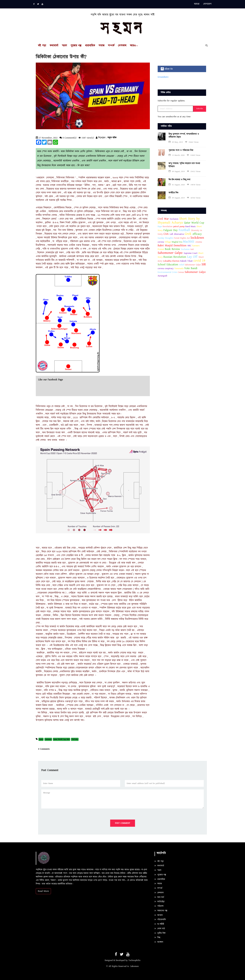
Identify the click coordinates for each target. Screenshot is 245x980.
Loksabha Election (171, 261)
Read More (43, 891)
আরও (133, 46)
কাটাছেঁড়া (160, 902)
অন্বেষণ (159, 942)
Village (168, 242)
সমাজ (101, 46)
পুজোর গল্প (76, 46)
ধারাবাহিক (90, 46)
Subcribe (200, 109)
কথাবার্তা (54, 46)
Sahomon (135, 966)
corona (161, 242)
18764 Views (194, 198)
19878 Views (194, 185)
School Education (168, 264)
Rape (160, 226)
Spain (41, 739)
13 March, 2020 (177, 155)
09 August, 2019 (177, 171)
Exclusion (174, 219)
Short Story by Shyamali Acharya (179, 221)
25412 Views (194, 171)
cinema (199, 242)
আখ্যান (159, 915)
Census (181, 272)
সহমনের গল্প (161, 911)
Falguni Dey (171, 230)
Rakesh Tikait (186, 261)
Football (184, 230)
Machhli (189, 242)
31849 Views (194, 155)
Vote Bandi (191, 268)
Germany (48, 739)
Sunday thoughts (165, 238)
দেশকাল (122, 46)
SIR (204, 264)
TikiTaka (75, 739)
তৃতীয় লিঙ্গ (160, 933)
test (192, 249)
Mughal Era (177, 242)
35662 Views (192, 142)
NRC (189, 246)
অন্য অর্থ (159, 897)
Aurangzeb (162, 276)
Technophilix (134, 960)
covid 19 (199, 261)
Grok (188, 234)
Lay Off (192, 257)
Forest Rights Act (182, 238)
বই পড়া (42, 46)
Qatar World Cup (194, 223)
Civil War (163, 219)
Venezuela (179, 268)
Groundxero (163, 77)
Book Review (172, 249)
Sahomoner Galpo (170, 253)
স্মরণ (64, 46)
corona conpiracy (166, 268)
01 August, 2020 (177, 185)
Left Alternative (177, 234)
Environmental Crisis (167, 272)
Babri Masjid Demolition (172, 245)
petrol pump (179, 226)
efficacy (197, 234)
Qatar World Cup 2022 (61, 739)
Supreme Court (191, 253)
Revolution (168, 226)
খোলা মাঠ (160, 929)
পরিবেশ (159, 906)
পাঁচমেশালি (160, 920)
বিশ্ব (157, 938)
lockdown (197, 238)
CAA (166, 234)
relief (182, 265)
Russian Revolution (175, 257)
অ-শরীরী (159, 924)
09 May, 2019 (176, 142)
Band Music (191, 226)
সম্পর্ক (111, 46)
